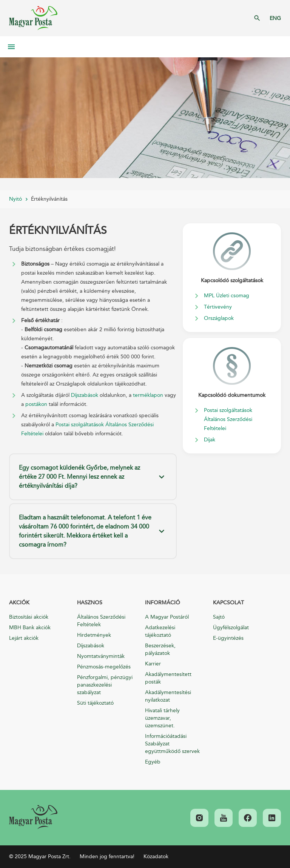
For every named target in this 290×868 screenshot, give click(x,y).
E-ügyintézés (228, 638)
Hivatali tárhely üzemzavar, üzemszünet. (162, 718)
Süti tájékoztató (95, 703)
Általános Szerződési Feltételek (101, 621)
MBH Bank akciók (30, 628)
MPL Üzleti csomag (227, 296)
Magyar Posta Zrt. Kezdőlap (33, 18)
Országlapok (219, 318)
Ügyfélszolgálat (231, 628)
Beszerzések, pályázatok (160, 649)
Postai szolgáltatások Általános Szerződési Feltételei (228, 419)
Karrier (153, 664)
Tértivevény (218, 307)
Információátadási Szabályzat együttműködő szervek (172, 744)
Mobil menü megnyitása (11, 47)
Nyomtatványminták (101, 656)
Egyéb (153, 762)
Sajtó (219, 617)
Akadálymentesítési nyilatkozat (168, 696)
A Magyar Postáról (167, 617)
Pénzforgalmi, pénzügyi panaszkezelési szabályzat (105, 685)
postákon (36, 404)
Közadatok (156, 856)
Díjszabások (85, 395)
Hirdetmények (94, 635)
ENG (275, 18)
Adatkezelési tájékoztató (160, 631)
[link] (33, 817)
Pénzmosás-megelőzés (104, 667)
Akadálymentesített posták (168, 678)
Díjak (210, 440)
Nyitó (15, 199)
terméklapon (148, 395)
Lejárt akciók (24, 638)
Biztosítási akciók (29, 617)
